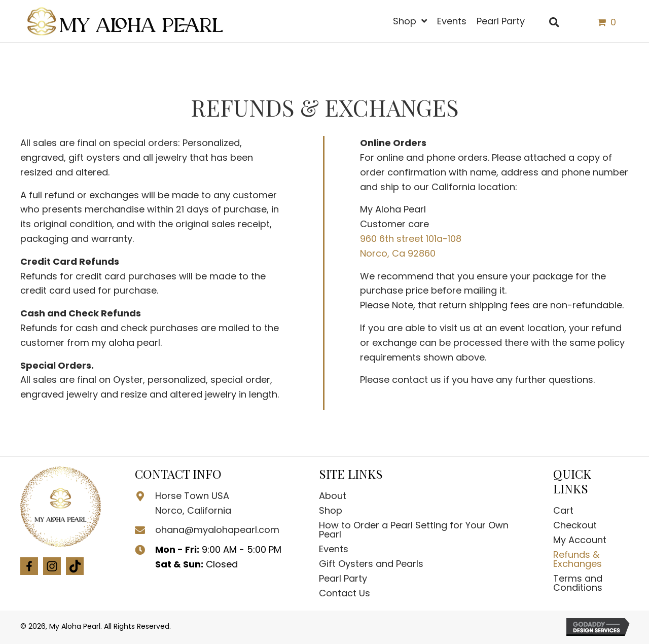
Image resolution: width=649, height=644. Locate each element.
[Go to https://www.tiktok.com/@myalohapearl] (75, 570)
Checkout (575, 525)
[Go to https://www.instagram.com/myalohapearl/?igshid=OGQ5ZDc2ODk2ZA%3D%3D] (52, 570)
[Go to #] (29, 570)
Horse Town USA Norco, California (193, 503)
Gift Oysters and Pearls (371, 564)
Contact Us (345, 593)
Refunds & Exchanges (578, 559)
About (333, 496)
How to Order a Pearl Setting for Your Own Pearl (414, 530)
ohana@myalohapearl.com (217, 530)
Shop (331, 510)
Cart (563, 510)
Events (334, 549)
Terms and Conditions (578, 583)
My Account (580, 540)
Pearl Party (343, 578)
